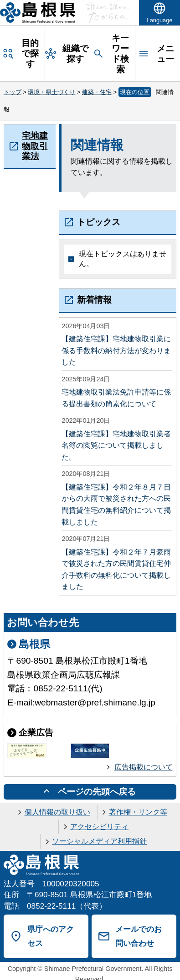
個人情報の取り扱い (57, 812)
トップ (13, 92)
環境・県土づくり (51, 92)
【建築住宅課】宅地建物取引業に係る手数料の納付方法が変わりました (116, 350)
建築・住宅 (97, 92)
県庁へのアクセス (51, 936)
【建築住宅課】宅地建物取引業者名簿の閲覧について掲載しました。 (116, 445)
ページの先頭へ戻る (97, 792)
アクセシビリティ (99, 827)
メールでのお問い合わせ (139, 936)
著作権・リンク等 (138, 812)
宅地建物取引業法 (35, 146)
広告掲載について (144, 767)
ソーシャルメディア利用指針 (99, 841)
